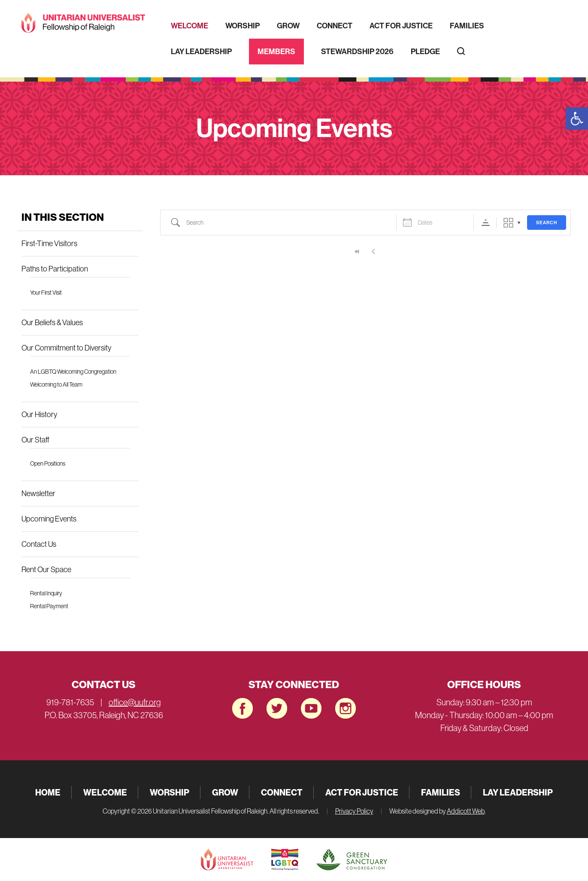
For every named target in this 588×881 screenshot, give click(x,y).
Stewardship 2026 (357, 52)
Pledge (425, 52)
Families (467, 26)
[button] (577, 119)
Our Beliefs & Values (52, 323)
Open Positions (48, 463)
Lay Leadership (201, 52)
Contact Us (39, 544)
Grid (508, 223)
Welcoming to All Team (56, 384)
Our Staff (35, 440)
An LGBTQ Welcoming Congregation (73, 372)
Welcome (189, 26)
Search (547, 223)
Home (48, 792)
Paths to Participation (55, 269)
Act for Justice (401, 26)
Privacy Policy (354, 811)
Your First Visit (46, 293)
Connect (335, 26)
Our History (39, 415)
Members (276, 52)
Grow (288, 26)
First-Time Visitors (49, 244)
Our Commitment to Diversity (66, 348)
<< (357, 251)
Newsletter (38, 494)
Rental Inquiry (46, 593)
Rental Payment (49, 606)
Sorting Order (486, 223)
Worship (242, 26)
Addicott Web (466, 811)
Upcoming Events (49, 519)
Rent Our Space (46, 570)
